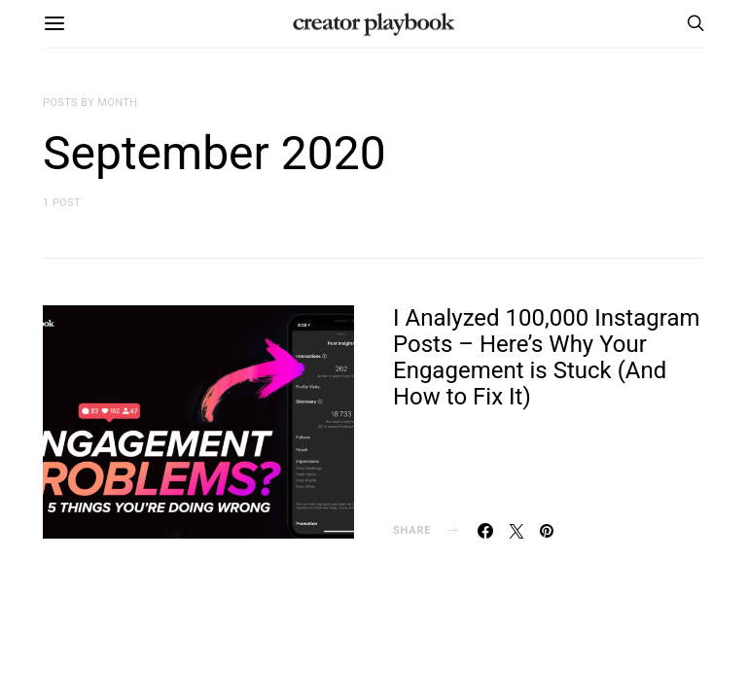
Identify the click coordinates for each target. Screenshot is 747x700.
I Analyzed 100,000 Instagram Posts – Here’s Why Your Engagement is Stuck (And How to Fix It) (547, 357)
